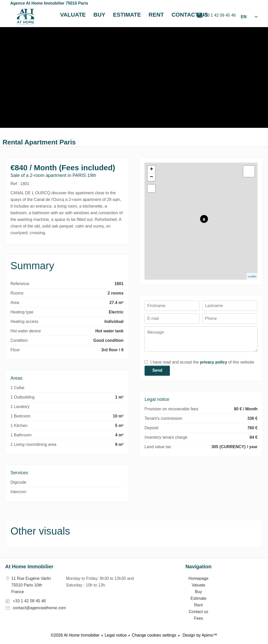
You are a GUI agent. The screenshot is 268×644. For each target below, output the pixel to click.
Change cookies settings (154, 635)
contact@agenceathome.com (39, 608)
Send (157, 370)
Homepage (26, 17)
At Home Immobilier (29, 567)
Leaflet (252, 276)
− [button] (151, 177)
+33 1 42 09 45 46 (219, 15)
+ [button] (151, 170)
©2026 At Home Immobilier (75, 635)
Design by (199, 635)
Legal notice (116, 635)
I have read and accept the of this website (202, 362)
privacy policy (214, 362)
